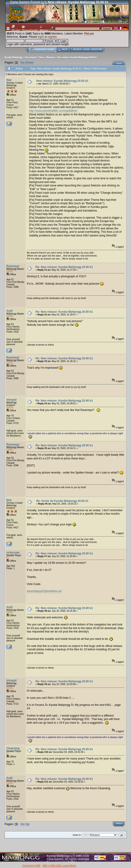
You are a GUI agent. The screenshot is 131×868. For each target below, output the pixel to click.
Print (119, 64)
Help (65, 49)
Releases (51, 57)
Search (77, 49)
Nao (9, 80)
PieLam (89, 34)
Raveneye (13, 266)
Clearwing (13, 748)
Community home (44, 49)
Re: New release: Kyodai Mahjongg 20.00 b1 (64, 267)
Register (97, 49)
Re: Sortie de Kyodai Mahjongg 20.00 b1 (62, 501)
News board (31, 57)
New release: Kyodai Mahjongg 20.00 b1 (77, 57)
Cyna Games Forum (25, 2)
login (41, 37)
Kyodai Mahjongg (14, 57)
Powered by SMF (31, 866)
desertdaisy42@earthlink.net (44, 591)
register (52, 37)
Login (87, 49)
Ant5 (10, 311)
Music (44, 28)
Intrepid (11, 400)
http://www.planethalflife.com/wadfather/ (53, 111)
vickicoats (13, 553)
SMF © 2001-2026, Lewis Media (59, 866)
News (42, 57)
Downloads (30, 28)
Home (16, 28)
